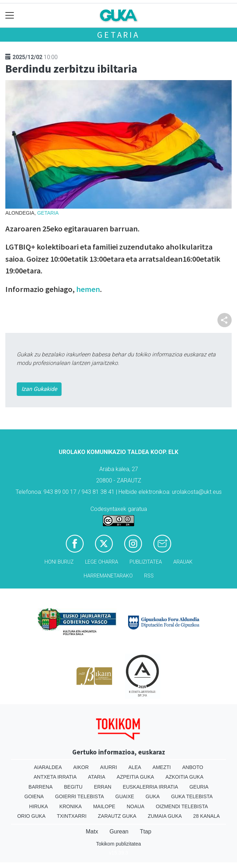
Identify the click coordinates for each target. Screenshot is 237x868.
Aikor (81, 767)
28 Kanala (207, 816)
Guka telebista (192, 796)
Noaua (136, 806)
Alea (135, 767)
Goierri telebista (80, 796)
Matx (92, 832)
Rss (149, 576)
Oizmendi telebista (182, 806)
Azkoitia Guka (185, 777)
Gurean (119, 832)
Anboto (193, 767)
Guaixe (125, 796)
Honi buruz (59, 562)
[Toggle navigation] (10, 15)
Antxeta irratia (55, 777)
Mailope (104, 806)
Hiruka (39, 806)
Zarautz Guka (117, 816)
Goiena (34, 796)
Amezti (162, 767)
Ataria (97, 777)
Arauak (183, 562)
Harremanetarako (108, 576)
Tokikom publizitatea (118, 844)
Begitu (73, 787)
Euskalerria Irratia (150, 787)
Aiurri (108, 767)
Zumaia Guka (165, 816)
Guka (153, 796)
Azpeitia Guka (135, 777)
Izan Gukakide (39, 389)
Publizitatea (146, 562)
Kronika (71, 806)
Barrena (41, 787)
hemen (88, 289)
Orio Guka (31, 816)
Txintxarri (72, 816)
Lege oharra (102, 562)
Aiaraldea (48, 767)
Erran (103, 787)
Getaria (118, 35)
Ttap (146, 832)
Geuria (199, 787)
